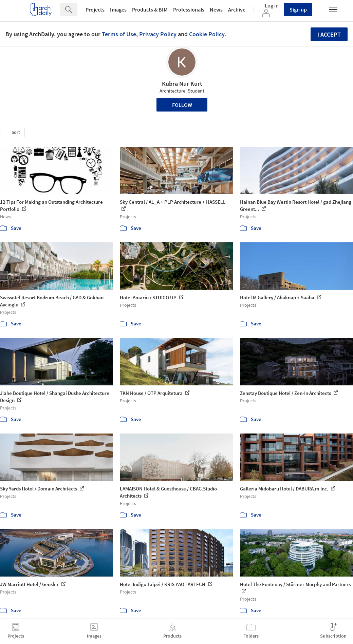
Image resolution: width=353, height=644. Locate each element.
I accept (329, 34)
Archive (237, 9)
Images (118, 9)
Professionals (189, 9)
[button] (12, 133)
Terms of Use (119, 34)
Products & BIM (150, 9)
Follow (182, 105)
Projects (95, 9)
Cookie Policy (207, 34)
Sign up (298, 9)
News (216, 9)
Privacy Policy (158, 34)
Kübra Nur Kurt (182, 84)
